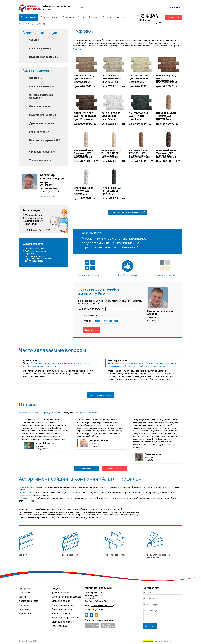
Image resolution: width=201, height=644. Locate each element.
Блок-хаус (25, 498)
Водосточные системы (116, 555)
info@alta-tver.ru (99, 609)
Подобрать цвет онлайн (165, 275)
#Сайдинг (68, 413)
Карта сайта (25, 613)
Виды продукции (29, 17)
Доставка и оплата (28, 601)
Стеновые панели (41, 106)
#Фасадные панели (51, 413)
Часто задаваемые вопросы (52, 350)
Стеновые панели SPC (42, 152)
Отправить (150, 626)
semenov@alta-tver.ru (50, 192)
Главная (22, 24)
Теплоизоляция (40, 160)
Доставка (94, 17)
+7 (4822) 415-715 (149, 17)
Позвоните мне (174, 18)
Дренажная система (41, 123)
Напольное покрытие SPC (45, 142)
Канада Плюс (26, 493)
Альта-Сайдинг (27, 487)
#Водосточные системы (87, 413)
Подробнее (78, 49)
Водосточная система (44, 57)
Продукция (32, 24)
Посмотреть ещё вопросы (101, 395)
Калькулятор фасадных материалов (159, 556)
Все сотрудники (47, 196)
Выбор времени (111, 321)
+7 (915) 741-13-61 (149, 15)
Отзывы (28, 405)
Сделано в (157, 641)
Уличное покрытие (42, 132)
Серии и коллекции (50, 17)
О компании (68, 17)
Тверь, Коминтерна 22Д (103, 606)
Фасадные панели (41, 48)
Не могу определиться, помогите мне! (127, 212)
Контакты (120, 17)
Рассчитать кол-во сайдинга (90, 275)
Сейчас (88, 321)
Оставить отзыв (114, 469)
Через (97, 321)
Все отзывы (87, 469)
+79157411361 (47, 185)
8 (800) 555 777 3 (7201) (39, 230)
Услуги (81, 17)
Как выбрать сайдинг (127, 275)
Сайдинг (35, 40)
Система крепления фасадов (41, 96)
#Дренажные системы (29, 413)
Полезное (107, 17)
